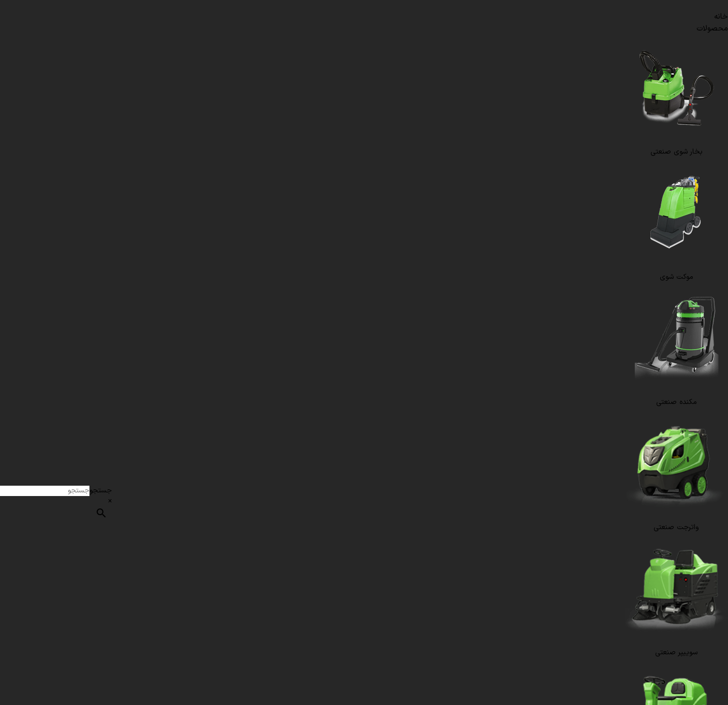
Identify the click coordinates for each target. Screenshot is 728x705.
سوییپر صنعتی (676, 652)
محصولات (712, 29)
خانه (721, 17)
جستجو (101, 491)
